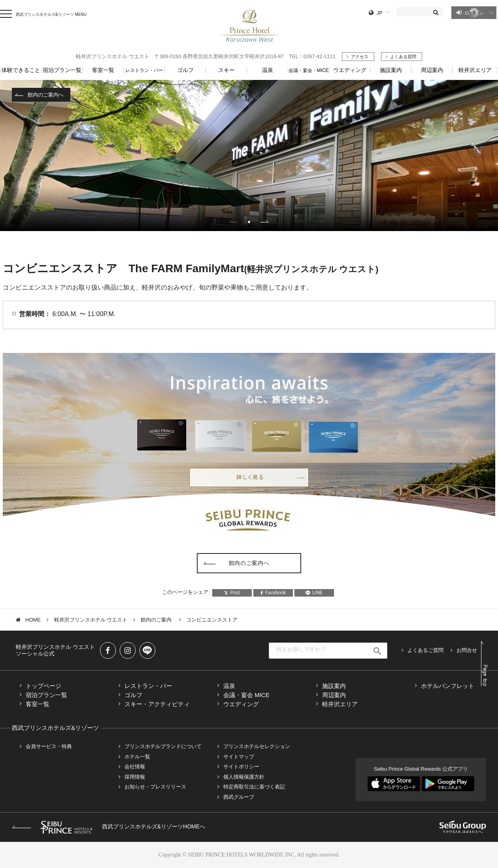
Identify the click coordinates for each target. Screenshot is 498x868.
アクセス (360, 57)
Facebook (273, 593)
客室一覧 (38, 704)
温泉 (229, 686)
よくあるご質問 (425, 650)
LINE (314, 593)
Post (232, 593)
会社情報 (135, 767)
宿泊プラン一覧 (46, 695)
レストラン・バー (148, 686)
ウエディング (241, 704)
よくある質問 (403, 57)
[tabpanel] (249, 155)
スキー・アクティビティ (157, 704)
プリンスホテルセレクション (257, 746)
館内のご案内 (157, 620)
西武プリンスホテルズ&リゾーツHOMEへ (108, 826)
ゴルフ (133, 695)
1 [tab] (249, 222)
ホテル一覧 (137, 757)
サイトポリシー (241, 767)
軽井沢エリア (340, 704)
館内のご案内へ (46, 95)
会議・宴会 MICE (246, 695)
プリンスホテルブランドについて (163, 746)
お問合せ (467, 650)
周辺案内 (334, 695)
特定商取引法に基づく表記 (254, 787)
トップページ (43, 686)
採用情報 (135, 777)
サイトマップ (239, 757)
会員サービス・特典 (49, 746)
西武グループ (239, 797)
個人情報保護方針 (244, 777)
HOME (33, 620)
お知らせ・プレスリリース (155, 787)
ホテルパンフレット (448, 686)
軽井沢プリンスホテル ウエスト (91, 620)
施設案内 (334, 686)
